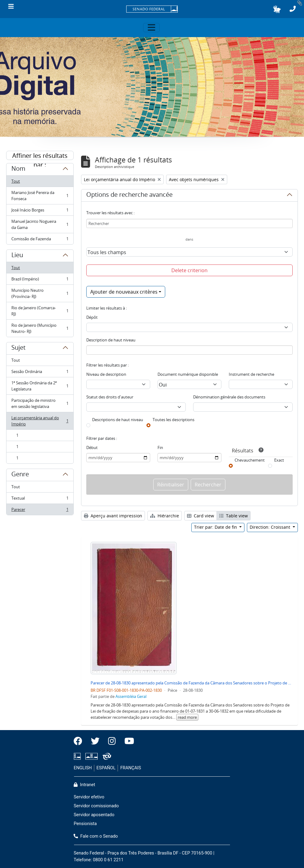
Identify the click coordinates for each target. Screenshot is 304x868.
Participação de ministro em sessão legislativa (40, 403)
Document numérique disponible (188, 374)
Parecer (40, 511)
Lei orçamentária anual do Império (40, 421)
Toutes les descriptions (173, 420)
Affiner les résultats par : (40, 156)
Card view (201, 516)
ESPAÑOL (106, 768)
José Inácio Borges (40, 211)
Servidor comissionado (96, 806)
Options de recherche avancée (129, 196)
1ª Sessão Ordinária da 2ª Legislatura (40, 386)
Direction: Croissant (271, 527)
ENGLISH (83, 768)
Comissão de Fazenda (40, 240)
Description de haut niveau (111, 340)
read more (187, 717)
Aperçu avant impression (113, 516)
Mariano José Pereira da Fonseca (40, 196)
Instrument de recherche (251, 374)
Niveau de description (106, 374)
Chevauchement (250, 460)
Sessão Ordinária (40, 373)
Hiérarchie (165, 516)
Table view (234, 516)
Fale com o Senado (96, 836)
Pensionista (85, 824)
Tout (16, 181)
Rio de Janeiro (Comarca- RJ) (40, 311)
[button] (277, 9)
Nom (18, 169)
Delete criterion (189, 270)
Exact (279, 460)
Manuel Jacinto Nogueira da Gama (40, 224)
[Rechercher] (190, 223)
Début (92, 447)
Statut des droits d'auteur (110, 397)
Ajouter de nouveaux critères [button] (124, 292)
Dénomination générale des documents (229, 397)
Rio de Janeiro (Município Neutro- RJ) (40, 328)
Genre (20, 475)
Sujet (18, 348)
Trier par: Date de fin (216, 527)
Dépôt (92, 317)
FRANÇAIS (131, 768)
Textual (40, 499)
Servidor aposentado (94, 815)
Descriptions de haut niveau (118, 420)
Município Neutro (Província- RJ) (40, 293)
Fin (160, 447)
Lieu (17, 256)
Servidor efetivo (89, 797)
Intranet (84, 785)
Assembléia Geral (131, 696)
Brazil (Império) (40, 280)
